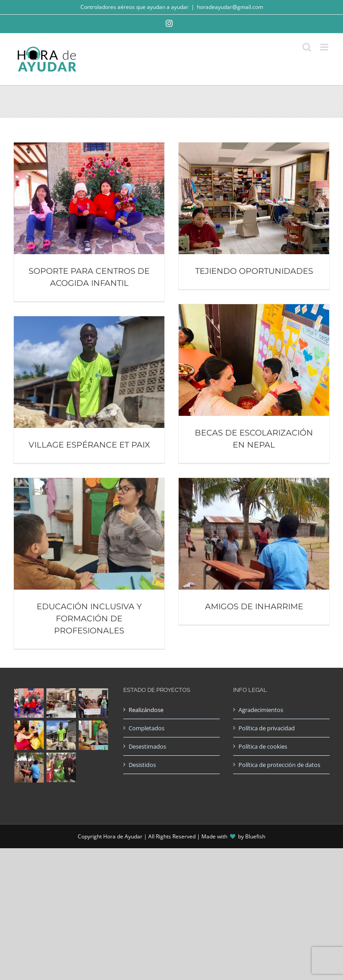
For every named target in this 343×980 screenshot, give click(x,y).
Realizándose (146, 710)
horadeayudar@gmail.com (230, 7)
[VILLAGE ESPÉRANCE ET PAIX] (89, 321)
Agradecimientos (261, 710)
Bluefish (255, 836)
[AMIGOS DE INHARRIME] (254, 482)
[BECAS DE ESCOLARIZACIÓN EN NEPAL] (254, 309)
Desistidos (142, 765)
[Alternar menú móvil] (325, 47)
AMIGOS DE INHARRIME (254, 607)
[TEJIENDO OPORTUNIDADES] (254, 147)
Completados (146, 728)
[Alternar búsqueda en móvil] (307, 47)
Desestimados (147, 746)
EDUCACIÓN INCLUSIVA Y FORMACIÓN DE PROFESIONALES (89, 619)
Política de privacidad (267, 728)
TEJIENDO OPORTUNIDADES (254, 271)
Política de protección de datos (279, 765)
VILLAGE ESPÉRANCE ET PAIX (89, 445)
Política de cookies (263, 746)
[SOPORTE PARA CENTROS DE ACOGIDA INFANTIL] (89, 147)
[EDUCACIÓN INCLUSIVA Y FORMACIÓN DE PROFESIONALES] (89, 482)
